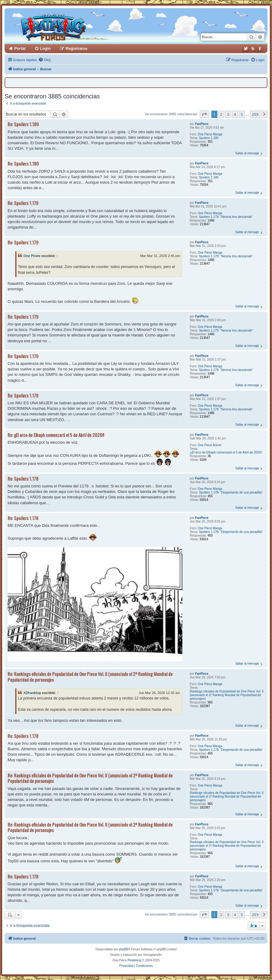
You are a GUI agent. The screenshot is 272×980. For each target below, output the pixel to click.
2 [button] (221, 114)
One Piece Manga (210, 134)
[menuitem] (45, 60)
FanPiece (202, 124)
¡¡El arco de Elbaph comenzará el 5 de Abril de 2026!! (226, 452)
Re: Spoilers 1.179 (23, 203)
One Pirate (32, 256)
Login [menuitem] (45, 48)
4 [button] (235, 114)
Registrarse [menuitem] (77, 48)
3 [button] (228, 114)
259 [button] (255, 114)
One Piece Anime (210, 445)
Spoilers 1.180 (209, 138)
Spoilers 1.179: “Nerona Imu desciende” (226, 217)
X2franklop (32, 693)
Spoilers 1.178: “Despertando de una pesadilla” (231, 492)
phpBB (123, 949)
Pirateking (134, 960)
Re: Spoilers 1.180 (23, 124)
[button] (204, 114)
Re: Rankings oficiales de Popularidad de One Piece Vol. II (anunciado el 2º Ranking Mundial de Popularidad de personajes (90, 677)
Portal (20, 48)
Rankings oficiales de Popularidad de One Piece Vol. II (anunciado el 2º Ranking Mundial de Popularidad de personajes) (227, 695)
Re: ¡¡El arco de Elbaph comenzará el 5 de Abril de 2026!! (56, 435)
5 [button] (242, 114)
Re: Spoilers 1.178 (23, 479)
